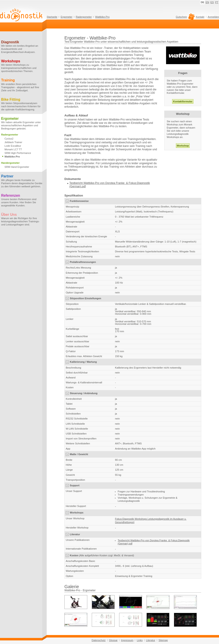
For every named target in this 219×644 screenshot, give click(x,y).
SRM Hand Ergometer (17, 167)
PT (217, 2)
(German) (75, 186)
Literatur (151, 640)
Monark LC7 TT (13, 149)
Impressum (127, 640)
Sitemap (163, 640)
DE (203, 2)
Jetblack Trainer (13, 142)
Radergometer (84, 17)
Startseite (52, 17)
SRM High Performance (18, 153)
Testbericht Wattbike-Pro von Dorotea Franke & (99, 183)
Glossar (113, 640)
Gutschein (185, 18)
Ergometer (66, 17)
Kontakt (200, 17)
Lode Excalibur (13, 146)
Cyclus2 (9, 139)
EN (207, 2)
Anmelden (213, 17)
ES (212, 2)
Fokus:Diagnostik (139, 183)
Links (140, 640)
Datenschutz (99, 640)
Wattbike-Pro (102, 17)
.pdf (84, 186)
